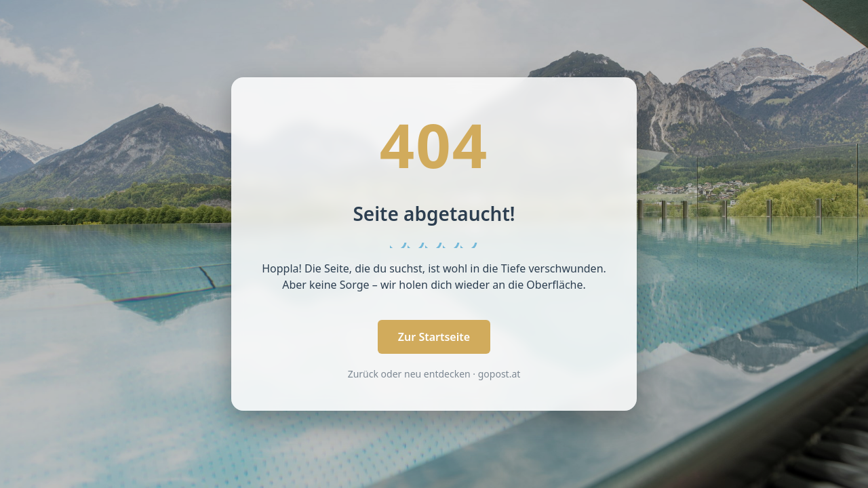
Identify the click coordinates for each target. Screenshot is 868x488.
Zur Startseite (434, 337)
